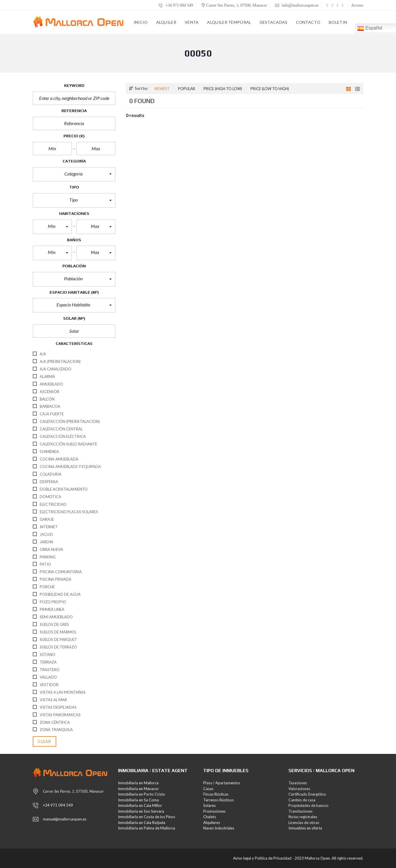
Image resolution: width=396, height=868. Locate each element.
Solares (209, 805)
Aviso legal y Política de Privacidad (262, 858)
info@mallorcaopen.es (297, 5)
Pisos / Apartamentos (222, 783)
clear (44, 741)
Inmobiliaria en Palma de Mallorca (147, 828)
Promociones (214, 811)
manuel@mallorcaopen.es (65, 819)
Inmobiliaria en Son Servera (141, 811)
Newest (162, 89)
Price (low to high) (270, 89)
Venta (192, 22)
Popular (187, 89)
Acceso (357, 5)
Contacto (308, 22)
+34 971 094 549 (176, 5)
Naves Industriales (219, 828)
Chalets (210, 817)
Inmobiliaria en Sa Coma (138, 800)
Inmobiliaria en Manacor (138, 789)
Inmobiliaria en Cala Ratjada (142, 823)
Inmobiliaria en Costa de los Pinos (147, 817)
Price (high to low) (223, 89)
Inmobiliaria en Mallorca (138, 783)
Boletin (338, 22)
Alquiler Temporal (229, 22)
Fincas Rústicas (216, 794)
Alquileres (212, 823)
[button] (74, 174)
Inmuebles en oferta (305, 828)
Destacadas (274, 22)
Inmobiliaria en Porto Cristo (141, 794)
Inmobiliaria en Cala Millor (140, 805)
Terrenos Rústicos (218, 800)
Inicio (141, 22)
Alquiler (166, 22)
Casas (208, 789)
